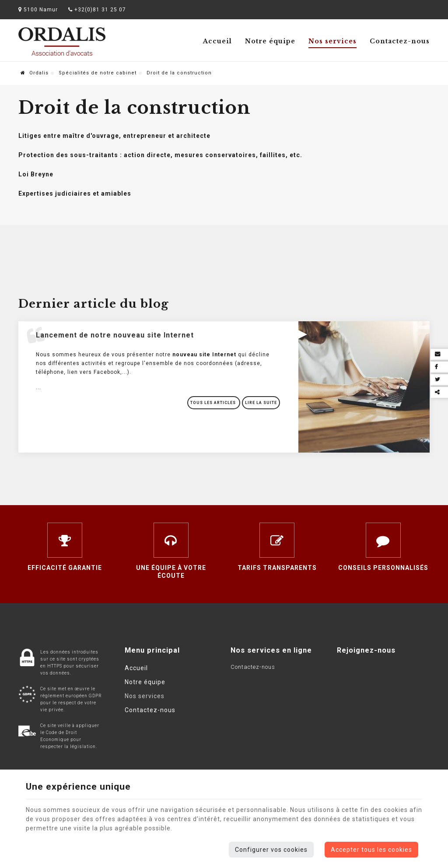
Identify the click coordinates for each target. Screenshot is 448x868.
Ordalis (35, 73)
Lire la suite (261, 403)
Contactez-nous (400, 41)
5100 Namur (38, 10)
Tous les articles (214, 403)
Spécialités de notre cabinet (98, 73)
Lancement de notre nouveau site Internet (115, 335)
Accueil (217, 41)
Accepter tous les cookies (371, 850)
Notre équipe (270, 41)
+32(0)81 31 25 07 (97, 10)
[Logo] (62, 41)
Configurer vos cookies (271, 850)
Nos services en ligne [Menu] (271, 650)
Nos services (332, 41)
